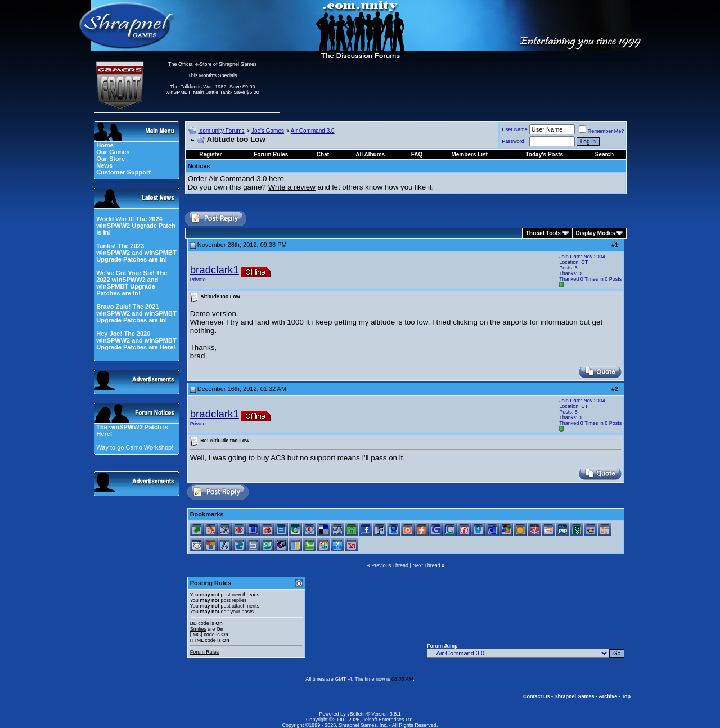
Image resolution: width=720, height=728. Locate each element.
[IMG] (196, 635)
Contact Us (537, 696)
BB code (200, 623)
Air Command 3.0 (313, 131)
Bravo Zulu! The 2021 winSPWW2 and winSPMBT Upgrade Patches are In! (136, 313)
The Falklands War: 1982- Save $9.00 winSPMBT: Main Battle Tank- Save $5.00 (213, 89)
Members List (469, 154)
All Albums (370, 154)
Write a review (292, 187)
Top (626, 696)
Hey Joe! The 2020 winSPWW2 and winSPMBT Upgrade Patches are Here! (136, 340)
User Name (515, 129)
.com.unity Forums (221, 131)
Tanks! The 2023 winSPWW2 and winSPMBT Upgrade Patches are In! (136, 253)
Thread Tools (543, 233)
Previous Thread (390, 565)
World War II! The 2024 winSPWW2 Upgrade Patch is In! (136, 226)
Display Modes (596, 233)
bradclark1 (215, 270)
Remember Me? (602, 131)
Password (513, 141)
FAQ (417, 154)
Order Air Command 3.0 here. (237, 179)
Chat (323, 154)
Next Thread (426, 565)
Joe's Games (268, 131)
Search (604, 154)
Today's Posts (545, 154)
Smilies (198, 629)
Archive (608, 696)
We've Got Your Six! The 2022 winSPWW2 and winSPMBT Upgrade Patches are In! (132, 283)
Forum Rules (205, 652)
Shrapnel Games (574, 696)
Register (210, 154)
